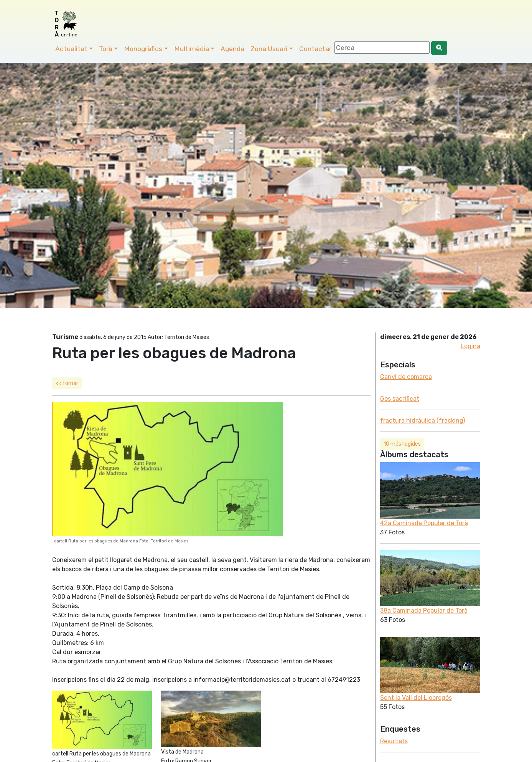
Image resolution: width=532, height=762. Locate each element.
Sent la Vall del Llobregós (416, 698)
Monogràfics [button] (143, 49)
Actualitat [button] (71, 49)
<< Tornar (67, 383)
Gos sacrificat (400, 399)
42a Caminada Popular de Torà (424, 523)
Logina (470, 346)
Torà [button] (106, 49)
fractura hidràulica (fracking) (422, 421)
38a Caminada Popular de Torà (424, 611)
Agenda (232, 49)
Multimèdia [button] (192, 49)
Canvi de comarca (406, 377)
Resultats (394, 741)
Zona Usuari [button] (269, 49)
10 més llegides (402, 444)
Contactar (315, 49)
